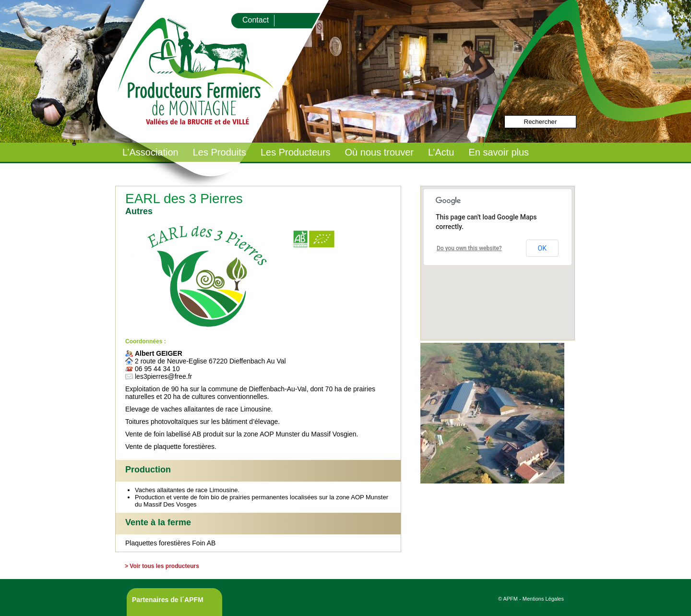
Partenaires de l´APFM (168, 600)
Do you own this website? (469, 248)
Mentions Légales (543, 599)
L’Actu (441, 152)
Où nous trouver (379, 152)
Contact (256, 20)
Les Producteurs (296, 152)
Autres (139, 211)
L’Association (150, 152)
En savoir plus (499, 152)
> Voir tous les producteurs (162, 566)
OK (542, 248)
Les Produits (220, 152)
